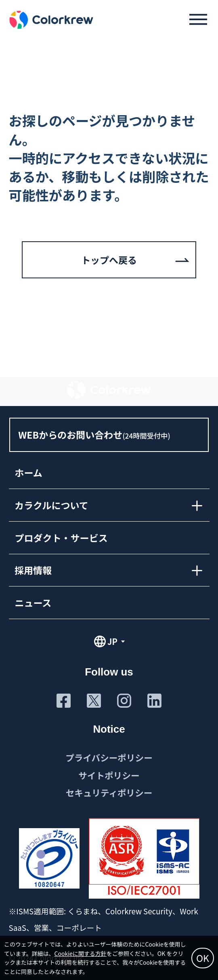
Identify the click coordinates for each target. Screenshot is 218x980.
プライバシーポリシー (109, 757)
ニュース (33, 602)
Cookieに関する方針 (81, 953)
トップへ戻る (109, 260)
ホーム (28, 472)
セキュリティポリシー (109, 792)
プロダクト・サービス (61, 537)
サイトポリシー (109, 775)
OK (203, 958)
